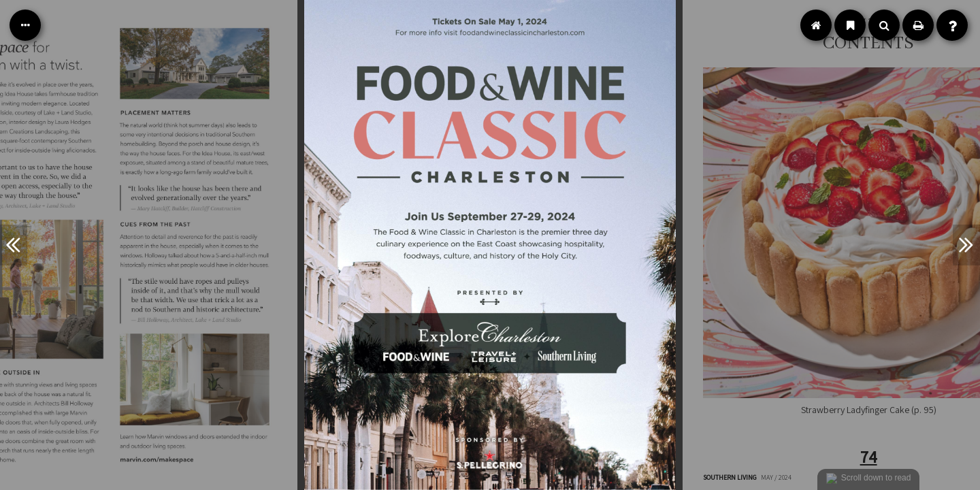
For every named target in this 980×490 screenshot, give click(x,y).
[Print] (918, 25)
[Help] (952, 25)
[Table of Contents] (25, 25)
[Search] (884, 25)
